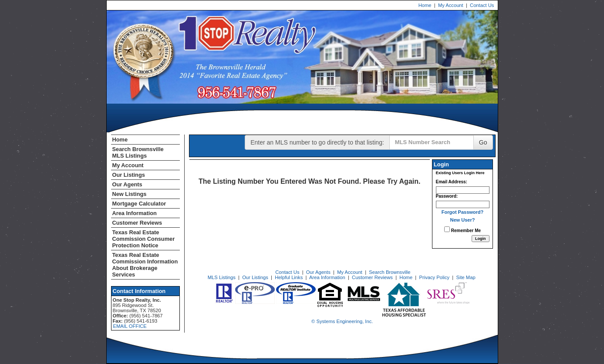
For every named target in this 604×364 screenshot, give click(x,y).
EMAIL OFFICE (130, 326)
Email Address (451, 182)
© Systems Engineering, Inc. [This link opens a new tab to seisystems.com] (342, 321)
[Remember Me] (447, 229)
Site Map (466, 277)
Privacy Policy (434, 277)
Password (446, 196)
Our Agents (127, 184)
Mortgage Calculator (139, 204)
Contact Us (482, 5)
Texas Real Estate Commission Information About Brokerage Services (145, 265)
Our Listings (129, 175)
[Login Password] (463, 204)
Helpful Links (289, 277)
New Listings (130, 194)
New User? (463, 220)
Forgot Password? (463, 212)
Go (483, 142)
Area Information (135, 213)
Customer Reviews (137, 223)
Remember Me (462, 230)
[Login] (481, 239)
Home (425, 5)
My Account (451, 5)
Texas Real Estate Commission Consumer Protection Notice (144, 239)
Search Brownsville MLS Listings (138, 152)
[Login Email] (463, 190)
